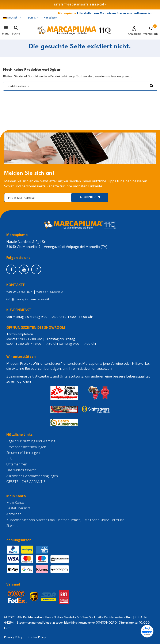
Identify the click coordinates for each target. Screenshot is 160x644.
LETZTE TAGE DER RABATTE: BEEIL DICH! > (80, 5)
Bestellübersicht (18, 508)
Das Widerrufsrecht (21, 470)
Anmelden (14, 514)
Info (9, 459)
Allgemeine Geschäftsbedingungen (32, 476)
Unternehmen (17, 464)
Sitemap (12, 526)
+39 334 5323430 (49, 292)
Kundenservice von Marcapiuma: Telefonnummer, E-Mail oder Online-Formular (65, 520)
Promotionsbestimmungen (26, 447)
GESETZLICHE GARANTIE (26, 482)
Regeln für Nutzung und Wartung (31, 441)
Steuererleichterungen (23, 453)
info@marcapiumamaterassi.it (29, 299)
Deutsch (13, 18)
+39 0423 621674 (20, 292)
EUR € (33, 18)
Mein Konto (15, 503)
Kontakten (51, 18)
